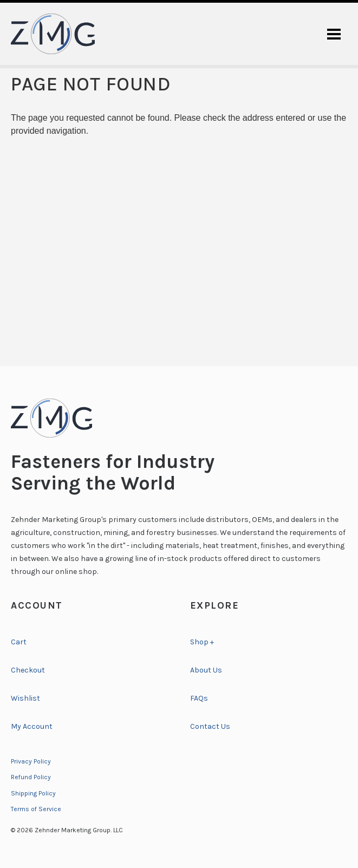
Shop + (202, 642)
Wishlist (25, 698)
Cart (19, 642)
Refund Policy (31, 777)
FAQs (199, 698)
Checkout (28, 670)
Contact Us (210, 726)
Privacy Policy (31, 761)
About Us (206, 670)
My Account (32, 726)
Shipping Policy (33, 793)
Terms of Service (36, 809)
